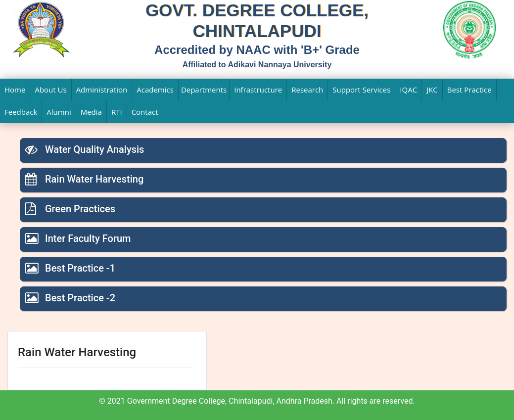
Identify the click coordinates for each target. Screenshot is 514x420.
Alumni (59, 112)
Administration (102, 90)
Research (307, 90)
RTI (117, 112)
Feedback (21, 112)
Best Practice (469, 90)
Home (15, 90)
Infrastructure (258, 90)
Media (91, 112)
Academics (155, 90)
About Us (50, 90)
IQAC (408, 90)
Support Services (361, 90)
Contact (145, 112)
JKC (432, 90)
